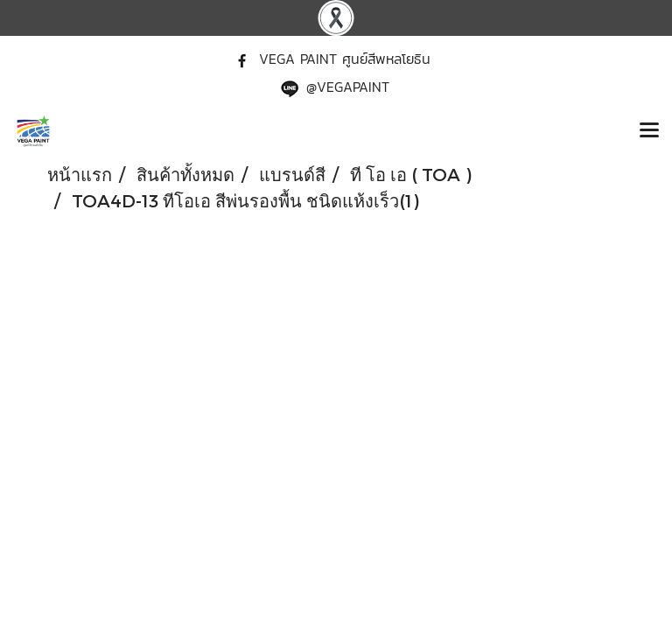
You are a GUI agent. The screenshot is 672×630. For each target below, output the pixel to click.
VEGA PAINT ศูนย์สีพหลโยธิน (345, 59)
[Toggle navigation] (649, 131)
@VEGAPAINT (348, 87)
